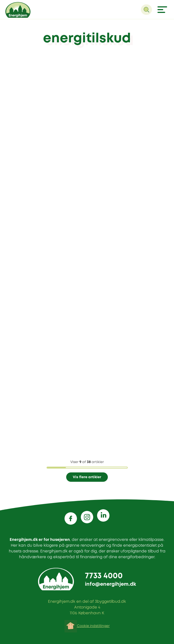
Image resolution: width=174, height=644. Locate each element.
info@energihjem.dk (110, 584)
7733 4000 (104, 576)
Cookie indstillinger (93, 626)
